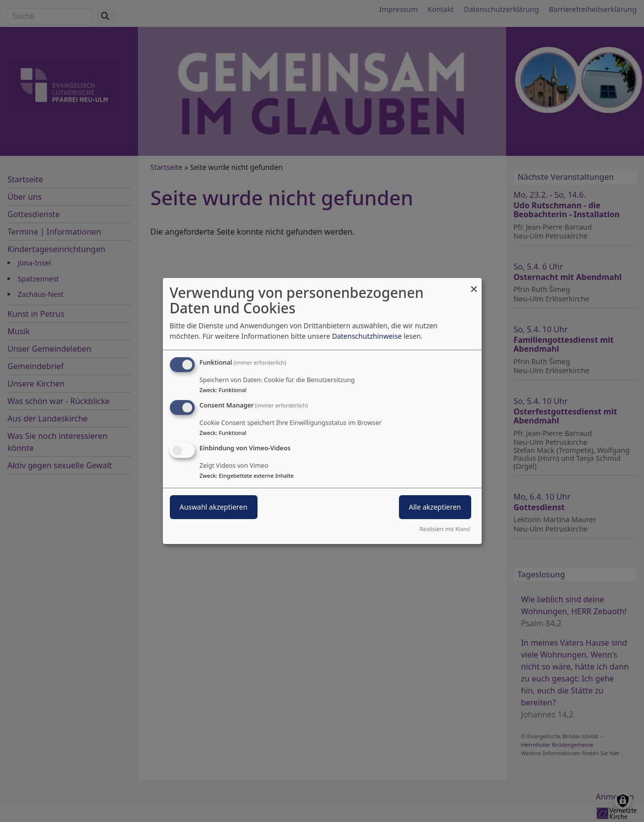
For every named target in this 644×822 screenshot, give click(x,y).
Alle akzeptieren (435, 507)
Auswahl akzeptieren (214, 507)
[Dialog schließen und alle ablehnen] (474, 284)
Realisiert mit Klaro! (445, 529)
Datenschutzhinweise (367, 336)
